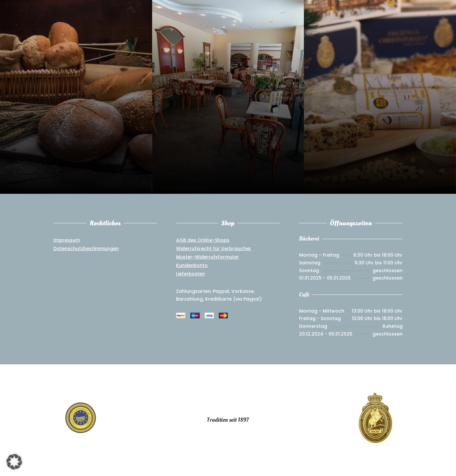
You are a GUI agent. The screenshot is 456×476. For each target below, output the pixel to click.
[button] (14, 462)
